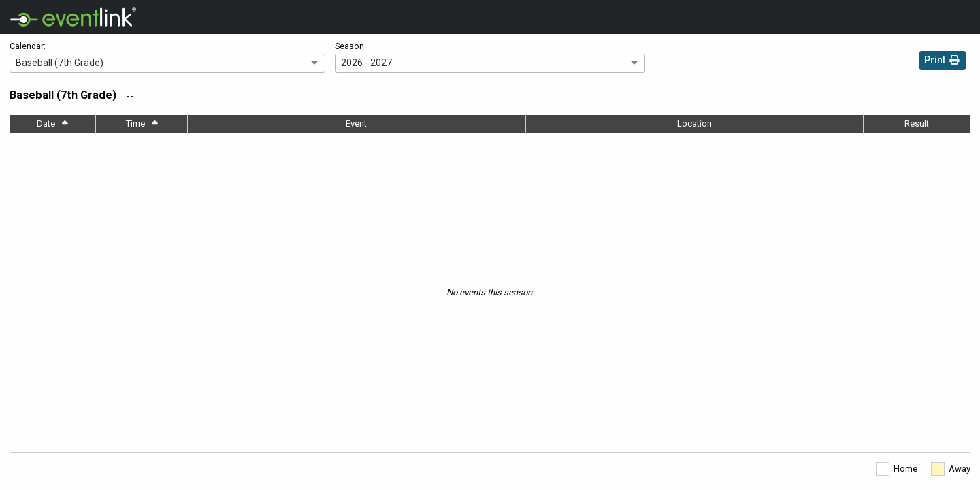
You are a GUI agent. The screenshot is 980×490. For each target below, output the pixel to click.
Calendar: (28, 46)
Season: (350, 46)
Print (943, 62)
